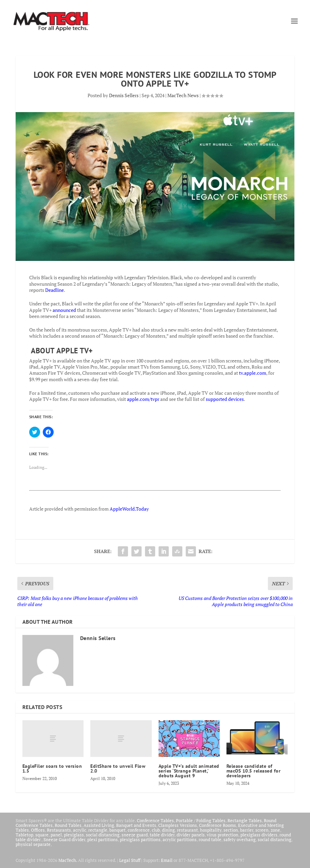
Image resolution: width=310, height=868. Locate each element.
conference (139, 830)
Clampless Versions (178, 825)
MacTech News (183, 95)
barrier (247, 830)
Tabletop (24, 835)
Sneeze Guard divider (64, 839)
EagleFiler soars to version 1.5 (52, 768)
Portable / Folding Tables (201, 820)
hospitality (211, 830)
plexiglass (74, 835)
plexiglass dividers (259, 835)
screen (262, 830)
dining (168, 830)
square (42, 835)
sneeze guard (135, 835)
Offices (38, 830)
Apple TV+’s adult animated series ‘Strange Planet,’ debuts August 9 (189, 771)
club (156, 830)
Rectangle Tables (245, 820)
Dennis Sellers (124, 95)
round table (210, 839)
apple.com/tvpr (143, 399)
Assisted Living (99, 825)
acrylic (80, 830)
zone (275, 830)
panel (56, 835)
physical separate (33, 844)
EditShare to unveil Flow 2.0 (118, 768)
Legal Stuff (130, 860)
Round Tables (68, 825)
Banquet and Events (136, 825)
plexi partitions (103, 839)
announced (64, 310)
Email (167, 860)
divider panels (191, 835)
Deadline (54, 290)
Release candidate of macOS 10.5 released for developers (254, 771)
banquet (117, 830)
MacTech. (68, 860)
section (231, 830)
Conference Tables (155, 820)
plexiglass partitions (140, 839)
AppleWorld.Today (129, 509)
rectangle (98, 830)
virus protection (223, 835)
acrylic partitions (180, 839)
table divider (162, 835)
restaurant (187, 830)
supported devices (224, 399)
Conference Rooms (217, 825)
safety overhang (240, 839)
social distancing (103, 835)
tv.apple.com (253, 373)
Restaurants (59, 830)
